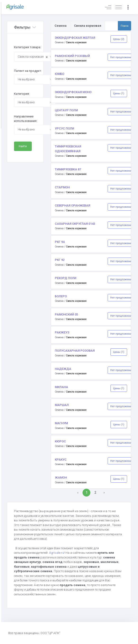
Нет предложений (122, 57)
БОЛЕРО (61, 296)
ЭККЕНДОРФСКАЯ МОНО (73, 92)
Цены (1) (119, 93)
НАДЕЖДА (63, 369)
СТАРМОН (62, 187)
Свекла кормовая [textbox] (33, 57)
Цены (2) (119, 39)
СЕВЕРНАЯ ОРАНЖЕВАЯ (72, 205)
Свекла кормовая (76, 42)
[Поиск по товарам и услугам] (111, 26)
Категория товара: (28, 47)
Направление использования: (26, 119)
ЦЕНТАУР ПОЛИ (66, 110)
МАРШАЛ (62, 405)
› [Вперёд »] (104, 493)
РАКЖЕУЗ (62, 332)
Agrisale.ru (57, 553)
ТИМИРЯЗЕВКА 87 (68, 169)
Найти (23, 146)
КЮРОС (60, 441)
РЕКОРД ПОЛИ (66, 278)
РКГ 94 (60, 242)
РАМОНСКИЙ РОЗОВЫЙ (72, 56)
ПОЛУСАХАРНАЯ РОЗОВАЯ (75, 351)
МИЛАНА (61, 387)
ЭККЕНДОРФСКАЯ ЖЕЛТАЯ (75, 38)
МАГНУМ (61, 423)
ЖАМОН (61, 478)
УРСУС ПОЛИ (64, 128)
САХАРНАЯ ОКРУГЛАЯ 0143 (75, 224)
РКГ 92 (60, 260)
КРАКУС (61, 460)
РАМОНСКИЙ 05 (66, 314)
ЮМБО (60, 74)
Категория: (22, 94)
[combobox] (35, 57)
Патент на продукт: (28, 71)
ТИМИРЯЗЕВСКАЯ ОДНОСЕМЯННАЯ (68, 149)
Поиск (125, 26)
